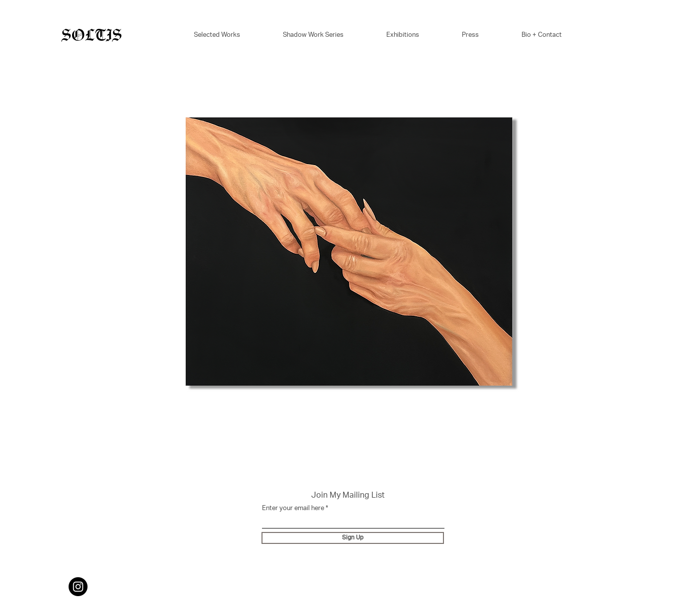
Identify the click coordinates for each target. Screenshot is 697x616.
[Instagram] (78, 587)
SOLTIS (91, 36)
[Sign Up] (353, 538)
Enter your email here (293, 509)
